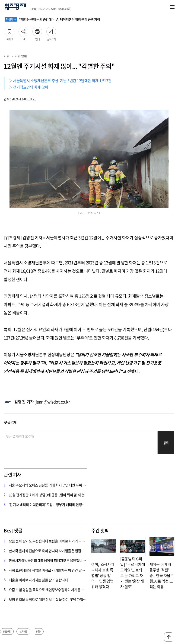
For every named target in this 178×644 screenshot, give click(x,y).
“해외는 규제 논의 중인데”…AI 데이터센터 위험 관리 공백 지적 (52, 19)
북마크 (10, 30)
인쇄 (37, 30)
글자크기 (51, 30)
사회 (7, 56)
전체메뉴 (172, 7)
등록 (166, 443)
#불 (38, 631)
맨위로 (169, 637)
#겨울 (23, 631)
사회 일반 (21, 56)
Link (23, 30)
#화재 (7, 631)
